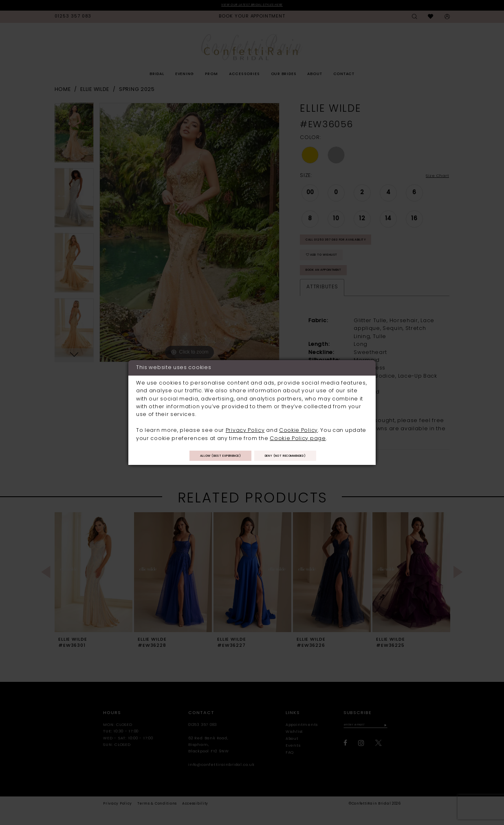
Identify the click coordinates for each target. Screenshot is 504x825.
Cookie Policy (298, 429)
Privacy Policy (245, 429)
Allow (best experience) (212, 456)
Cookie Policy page (298, 437)
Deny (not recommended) (294, 456)
